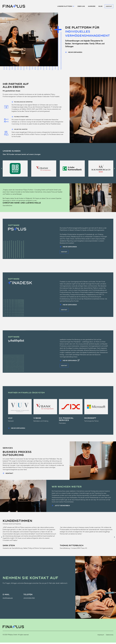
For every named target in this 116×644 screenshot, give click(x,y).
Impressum (101, 636)
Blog (99, 6)
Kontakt (108, 6)
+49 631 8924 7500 (29, 600)
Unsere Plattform (64, 6)
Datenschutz (110, 636)
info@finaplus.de (8, 600)
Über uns (79, 6)
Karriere (90, 6)
